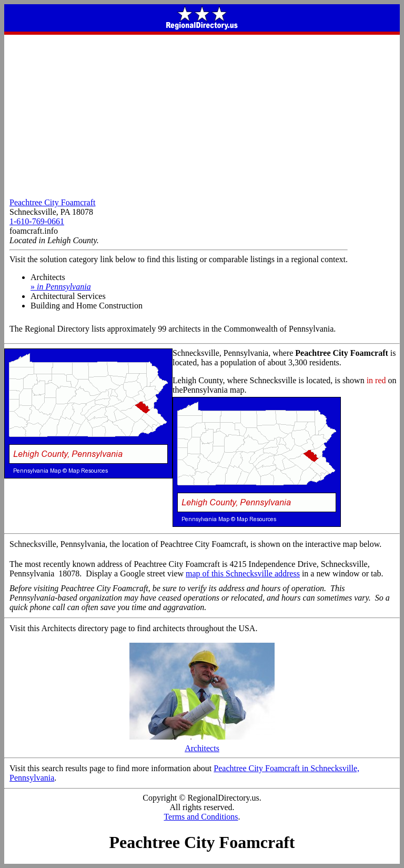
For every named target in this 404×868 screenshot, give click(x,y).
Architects (202, 745)
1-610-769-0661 (37, 221)
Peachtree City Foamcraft (53, 202)
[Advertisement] (202, 114)
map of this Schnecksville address (243, 573)
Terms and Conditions (201, 817)
